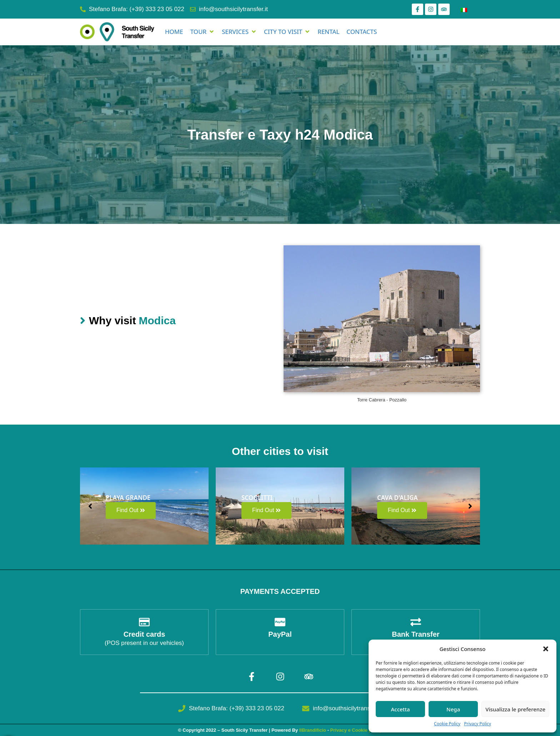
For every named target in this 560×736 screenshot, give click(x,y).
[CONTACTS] (362, 32)
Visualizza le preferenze (515, 709)
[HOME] (174, 32)
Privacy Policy (477, 724)
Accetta (400, 709)
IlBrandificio (313, 730)
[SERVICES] (239, 32)
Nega (453, 709)
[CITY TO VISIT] (287, 32)
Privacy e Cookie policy (356, 730)
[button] (546, 649)
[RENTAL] (328, 32)
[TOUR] (202, 32)
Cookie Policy (447, 724)
